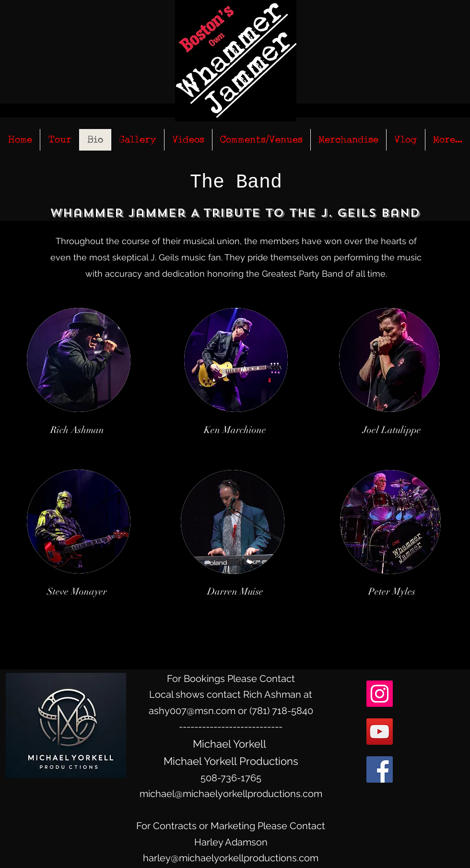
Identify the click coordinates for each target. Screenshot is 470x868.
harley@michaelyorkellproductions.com (231, 858)
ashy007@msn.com (192, 711)
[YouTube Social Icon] (380, 732)
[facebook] (380, 769)
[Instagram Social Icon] (380, 694)
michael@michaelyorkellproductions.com (231, 794)
